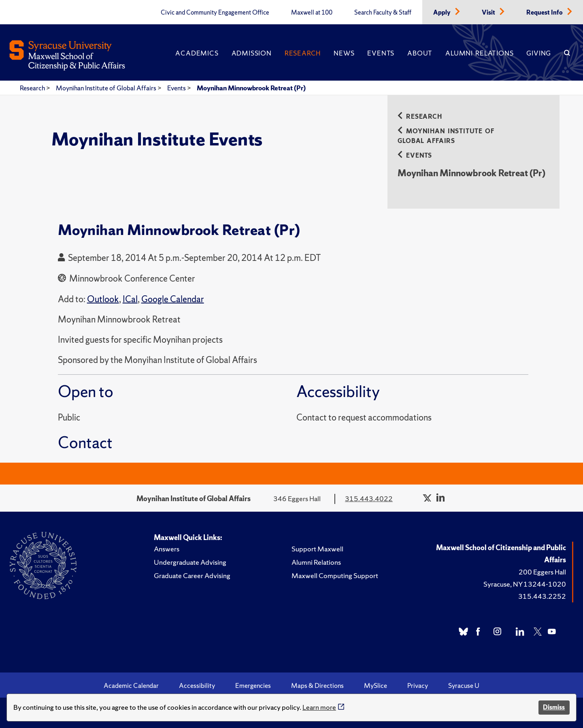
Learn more (319, 707)
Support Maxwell (317, 549)
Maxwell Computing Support (335, 575)
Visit (489, 13)
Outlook (103, 299)
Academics (197, 53)
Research (303, 53)
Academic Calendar (131, 685)
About (420, 53)
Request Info (545, 13)
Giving (539, 53)
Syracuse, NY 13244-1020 (525, 584)
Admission (252, 53)
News (344, 53)
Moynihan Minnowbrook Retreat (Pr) (251, 88)
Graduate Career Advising (192, 575)
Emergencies (253, 685)
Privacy (418, 685)
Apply (443, 13)
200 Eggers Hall (542, 572)
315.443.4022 (369, 498)
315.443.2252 (542, 596)
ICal (130, 299)
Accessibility (197, 685)
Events (381, 53)
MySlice (376, 685)
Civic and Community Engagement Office (215, 13)
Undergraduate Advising (190, 562)
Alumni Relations (479, 53)
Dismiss (554, 707)
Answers (167, 549)
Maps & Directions (317, 685)
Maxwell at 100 (312, 13)
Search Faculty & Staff (383, 13)
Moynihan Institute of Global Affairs (107, 88)
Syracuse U (464, 685)
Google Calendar (173, 299)
